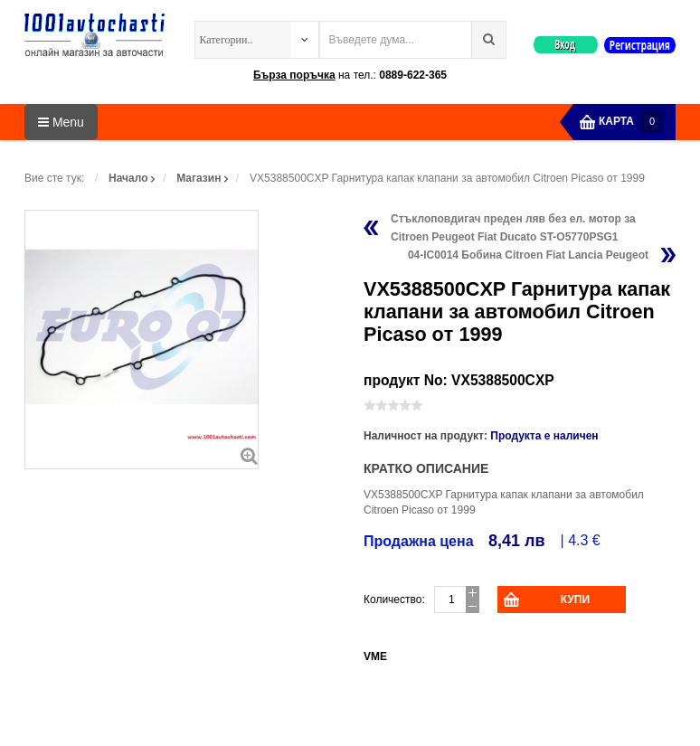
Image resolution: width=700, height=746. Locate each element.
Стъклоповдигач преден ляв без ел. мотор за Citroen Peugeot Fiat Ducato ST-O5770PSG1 (513, 228)
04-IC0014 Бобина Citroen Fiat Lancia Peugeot (528, 255)
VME (375, 656)
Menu (61, 122)
